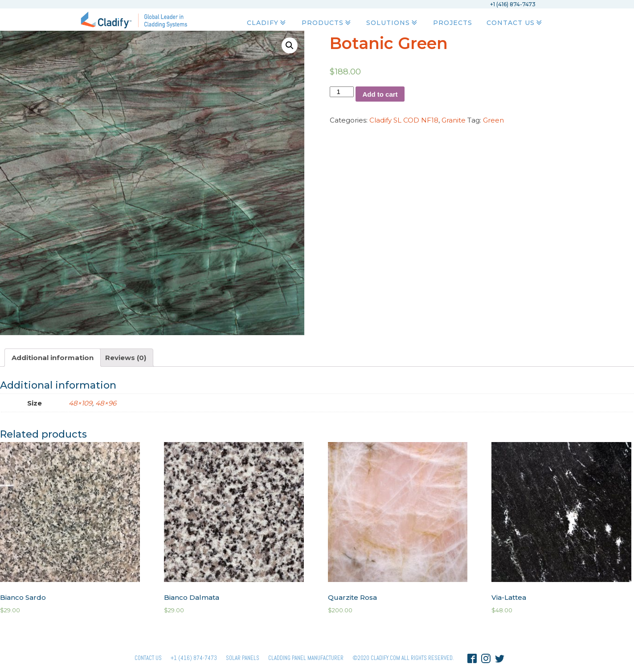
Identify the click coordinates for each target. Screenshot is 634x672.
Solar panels (243, 658)
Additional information (53, 358)
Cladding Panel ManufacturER (306, 658)
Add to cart (380, 94)
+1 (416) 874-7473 (194, 658)
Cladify (267, 23)
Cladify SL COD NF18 (404, 120)
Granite (454, 120)
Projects (453, 23)
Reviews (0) (126, 358)
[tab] (53, 358)
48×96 (106, 403)
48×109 (80, 403)
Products (327, 23)
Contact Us (515, 23)
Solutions (393, 23)
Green (493, 120)
